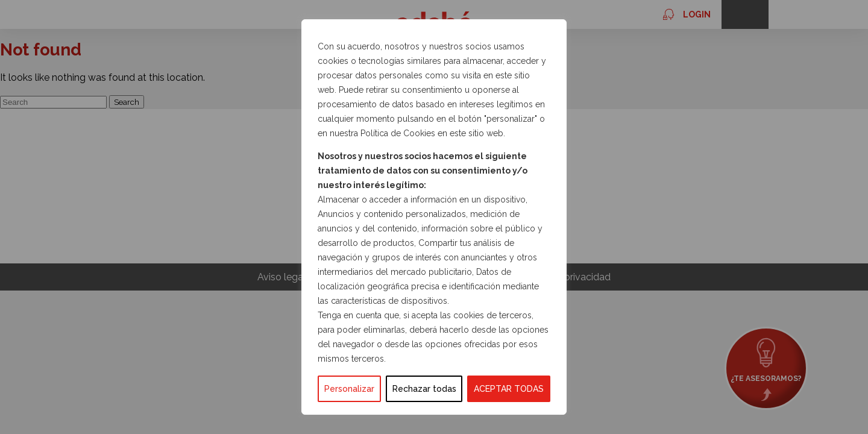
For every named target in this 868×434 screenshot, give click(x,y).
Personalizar (349, 389)
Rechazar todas (424, 389)
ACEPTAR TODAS (509, 389)
